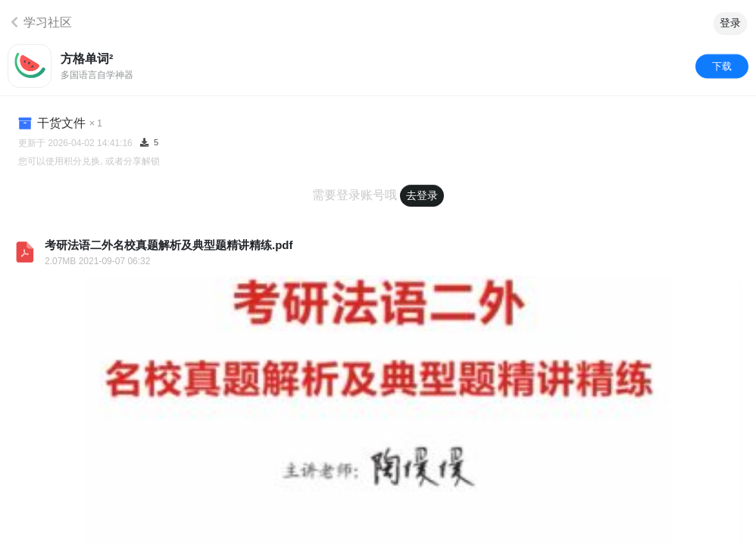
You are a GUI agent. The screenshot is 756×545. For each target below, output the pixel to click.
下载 (722, 65)
